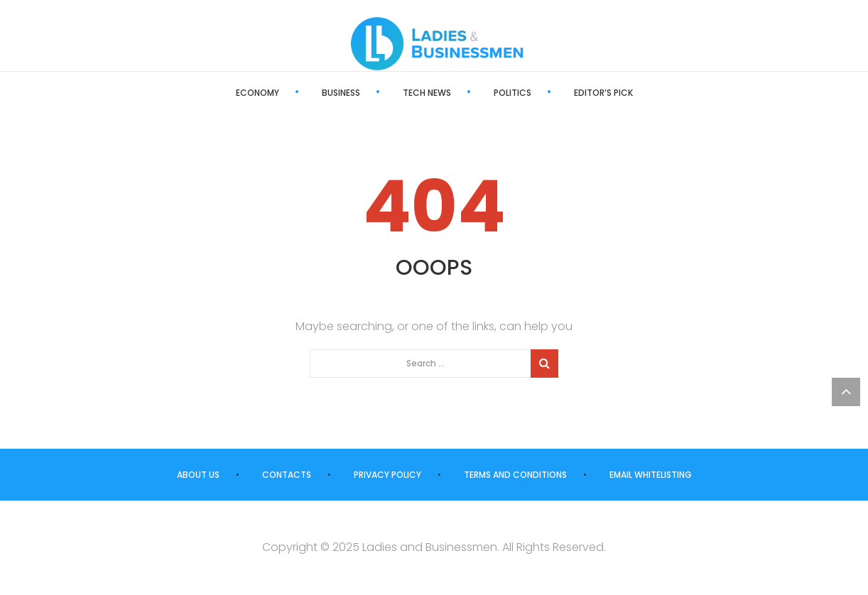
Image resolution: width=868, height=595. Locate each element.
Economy (257, 93)
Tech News (427, 93)
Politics (512, 93)
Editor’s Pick (603, 93)
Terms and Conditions (515, 475)
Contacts (287, 475)
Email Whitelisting (651, 475)
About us (198, 475)
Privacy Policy (387, 475)
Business (341, 93)
